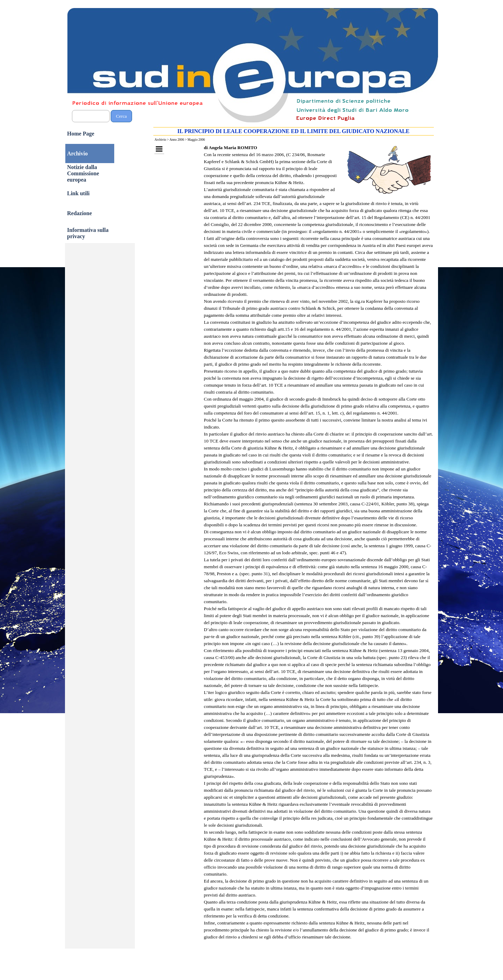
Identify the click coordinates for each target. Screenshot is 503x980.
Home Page (81, 134)
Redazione (79, 213)
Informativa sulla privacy (88, 233)
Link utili (78, 193)
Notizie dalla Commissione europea (83, 173)
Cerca (121, 116)
